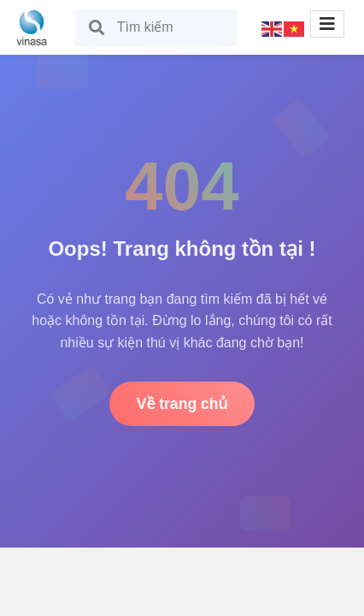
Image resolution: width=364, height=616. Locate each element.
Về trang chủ (182, 404)
